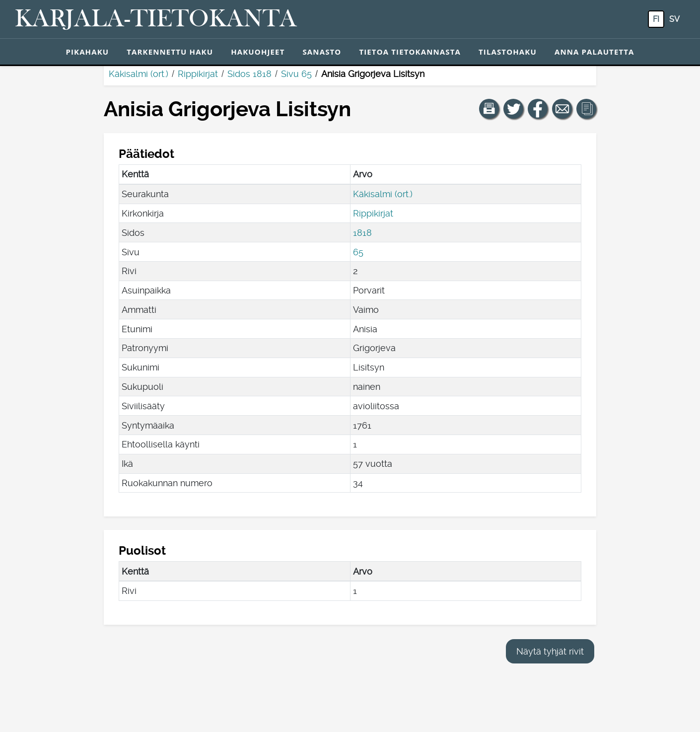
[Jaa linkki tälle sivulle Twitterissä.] (513, 109)
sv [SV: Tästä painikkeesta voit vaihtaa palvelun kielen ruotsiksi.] (674, 19)
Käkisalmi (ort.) (139, 74)
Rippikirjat (198, 74)
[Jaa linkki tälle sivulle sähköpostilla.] (562, 109)
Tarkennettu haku (170, 52)
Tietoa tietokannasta (410, 52)
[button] (489, 109)
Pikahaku (87, 52)
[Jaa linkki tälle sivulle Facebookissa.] (538, 109)
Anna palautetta (595, 52)
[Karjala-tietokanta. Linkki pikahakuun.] (156, 19)
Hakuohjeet (258, 52)
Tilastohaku (508, 52)
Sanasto (322, 52)
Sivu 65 (296, 74)
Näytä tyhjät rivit (550, 651)
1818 (362, 233)
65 (358, 252)
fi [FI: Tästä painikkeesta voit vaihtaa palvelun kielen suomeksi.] (656, 19)
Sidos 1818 (249, 74)
